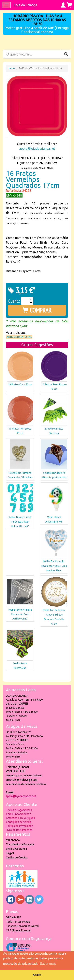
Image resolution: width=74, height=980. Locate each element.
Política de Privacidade (20, 826)
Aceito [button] (37, 975)
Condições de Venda (18, 822)
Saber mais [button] (48, 964)
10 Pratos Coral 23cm (20, 384)
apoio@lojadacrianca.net (37, 149)
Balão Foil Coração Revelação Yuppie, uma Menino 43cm (54, 566)
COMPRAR (37, 310)
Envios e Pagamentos (19, 810)
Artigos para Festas (19, 337)
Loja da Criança (25, 5)
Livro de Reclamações (19, 830)
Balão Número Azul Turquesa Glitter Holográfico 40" (20, 522)
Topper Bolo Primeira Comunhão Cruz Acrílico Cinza (20, 614)
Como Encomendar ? (18, 814)
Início (12, 68)
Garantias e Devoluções (20, 818)
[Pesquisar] (66, 54)
